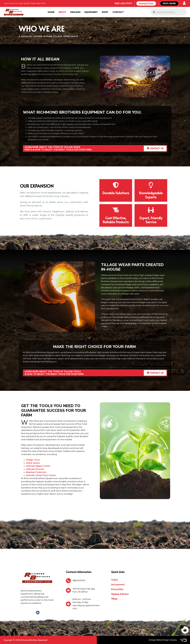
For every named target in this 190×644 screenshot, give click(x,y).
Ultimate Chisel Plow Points (41, 475)
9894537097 (79, 581)
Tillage (114, 599)
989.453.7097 (123, 3)
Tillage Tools (33, 460)
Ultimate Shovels (35, 469)
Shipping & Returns (120, 594)
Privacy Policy (117, 589)
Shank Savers (33, 463)
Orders (115, 580)
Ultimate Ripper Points (38, 466)
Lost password (118, 584)
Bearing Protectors (36, 472)
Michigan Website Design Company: (163, 640)
